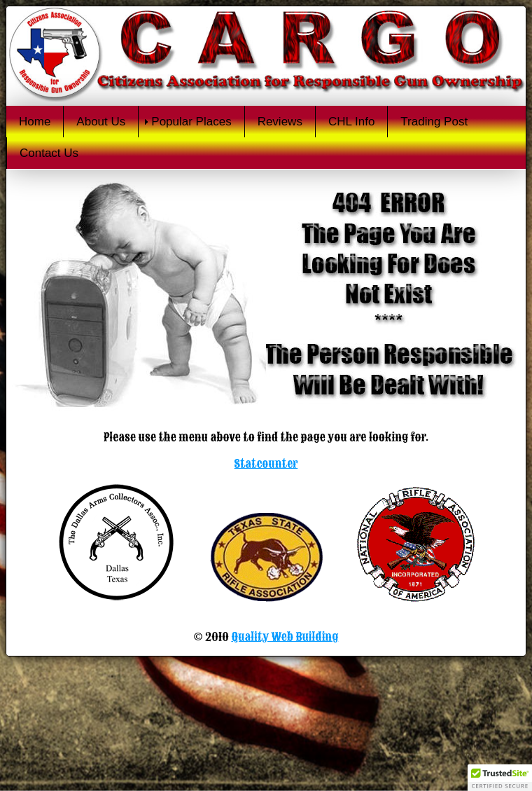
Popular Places (191, 122)
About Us (101, 122)
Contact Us (49, 153)
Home (35, 122)
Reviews (280, 122)
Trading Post (434, 122)
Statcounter (266, 464)
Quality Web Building (285, 637)
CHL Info (351, 122)
